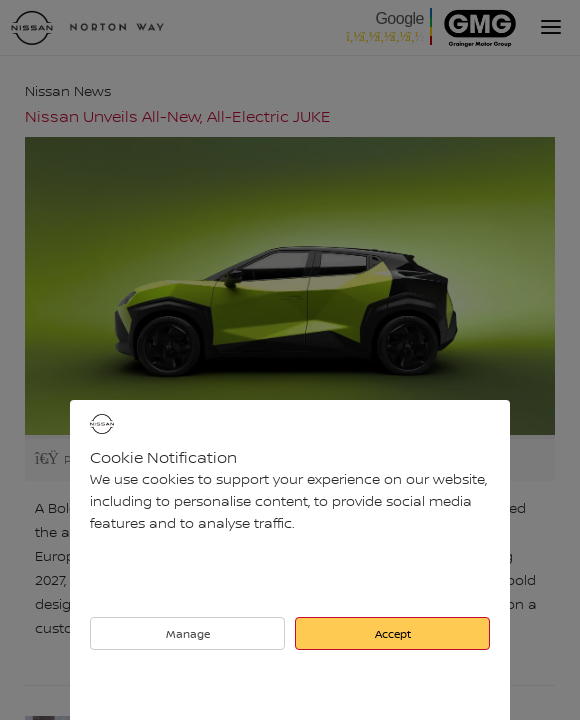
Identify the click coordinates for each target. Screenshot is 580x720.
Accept (393, 633)
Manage (188, 633)
